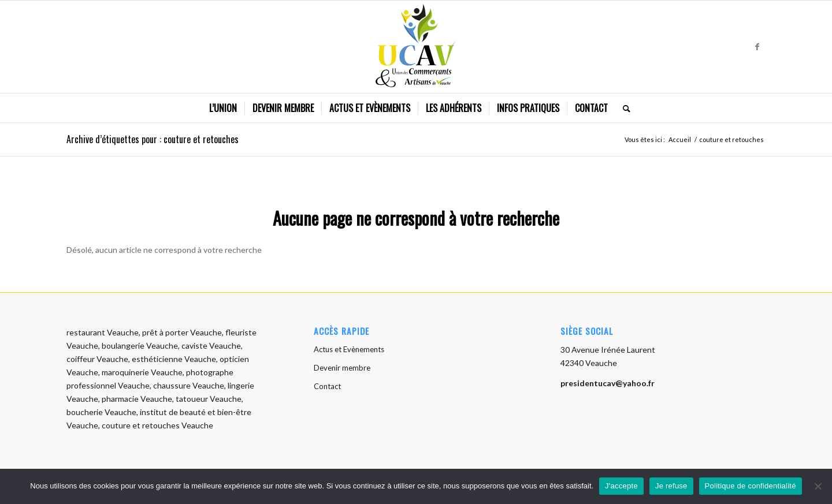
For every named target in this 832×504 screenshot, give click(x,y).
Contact (327, 386)
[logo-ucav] (416, 47)
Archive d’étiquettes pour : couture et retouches (153, 139)
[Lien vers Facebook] (757, 47)
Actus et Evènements (349, 349)
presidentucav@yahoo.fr (608, 383)
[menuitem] (223, 108)
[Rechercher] (623, 108)
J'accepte (621, 486)
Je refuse (671, 486)
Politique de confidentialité (751, 486)
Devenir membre (342, 368)
